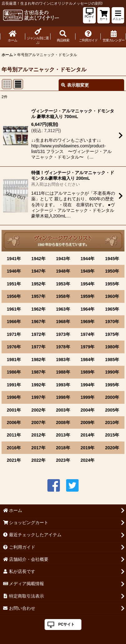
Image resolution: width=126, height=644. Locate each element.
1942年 (39, 259)
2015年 (112, 435)
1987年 (39, 372)
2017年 (39, 448)
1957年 (39, 296)
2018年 (63, 448)
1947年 (39, 271)
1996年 (14, 397)
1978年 (63, 347)
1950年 (112, 271)
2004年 (87, 410)
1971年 (14, 334)
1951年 (14, 284)
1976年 (14, 347)
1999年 (87, 397)
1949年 (87, 271)
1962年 (39, 309)
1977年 (39, 347)
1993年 (63, 385)
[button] (118, 15)
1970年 (112, 322)
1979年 (87, 347)
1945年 (112, 259)
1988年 (63, 372)
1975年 (112, 334)
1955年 (112, 284)
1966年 (14, 322)
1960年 (112, 296)
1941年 (14, 259)
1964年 (87, 309)
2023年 (63, 460)
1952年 (39, 284)
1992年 (39, 385)
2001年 (14, 410)
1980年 (112, 347)
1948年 (63, 271)
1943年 (63, 259)
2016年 (14, 448)
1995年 (112, 385)
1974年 (87, 334)
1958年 (63, 296)
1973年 (63, 334)
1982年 (39, 360)
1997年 (39, 397)
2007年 (39, 422)
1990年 (112, 372)
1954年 (87, 284)
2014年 (87, 435)
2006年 (14, 422)
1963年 (63, 309)
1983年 (63, 360)
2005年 (112, 410)
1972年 (39, 334)
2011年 (14, 435)
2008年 (63, 422)
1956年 (14, 296)
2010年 (112, 422)
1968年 (63, 322)
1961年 (14, 309)
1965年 (112, 309)
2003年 (63, 410)
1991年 (14, 385)
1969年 (87, 322)
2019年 (87, 448)
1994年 (87, 385)
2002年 (39, 410)
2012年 (39, 435)
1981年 (14, 360)
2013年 (63, 435)
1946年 (14, 271)
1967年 (39, 322)
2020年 (112, 448)
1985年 (112, 360)
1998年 (63, 397)
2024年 (87, 460)
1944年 (87, 259)
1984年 (87, 360)
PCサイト (67, 624)
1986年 (14, 372)
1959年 (87, 296)
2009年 (87, 422)
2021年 (14, 460)
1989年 (87, 372)
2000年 (112, 397)
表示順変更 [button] (75, 85)
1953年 (63, 284)
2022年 (39, 460)
